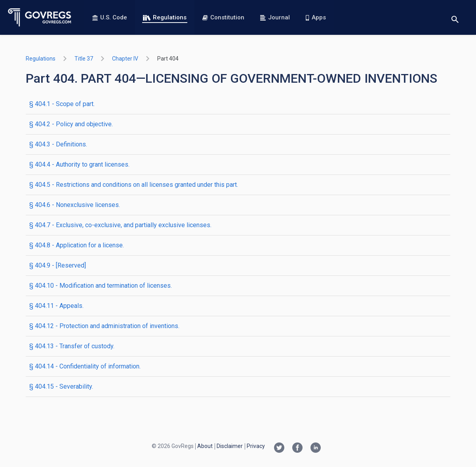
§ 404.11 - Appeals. (56, 306)
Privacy (256, 446)
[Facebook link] (297, 448)
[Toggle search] (455, 18)
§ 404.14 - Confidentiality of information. (85, 366)
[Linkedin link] (316, 448)
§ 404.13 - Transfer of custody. (72, 346)
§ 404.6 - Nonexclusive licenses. (75, 205)
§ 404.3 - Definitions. (58, 144)
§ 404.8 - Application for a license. (77, 245)
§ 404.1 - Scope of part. (62, 104)
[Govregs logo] (40, 17)
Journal (275, 17)
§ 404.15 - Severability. (61, 386)
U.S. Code (110, 17)
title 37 (84, 59)
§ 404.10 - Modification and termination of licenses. (101, 286)
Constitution (223, 17)
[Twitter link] (279, 448)
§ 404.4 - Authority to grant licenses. (79, 164)
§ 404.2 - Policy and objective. (71, 124)
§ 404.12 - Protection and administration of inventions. (104, 326)
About (205, 446)
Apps (316, 17)
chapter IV (125, 59)
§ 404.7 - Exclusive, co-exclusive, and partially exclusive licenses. (120, 225)
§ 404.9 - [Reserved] (58, 265)
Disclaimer (230, 446)
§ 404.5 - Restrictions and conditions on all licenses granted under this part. (134, 185)
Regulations (165, 17)
